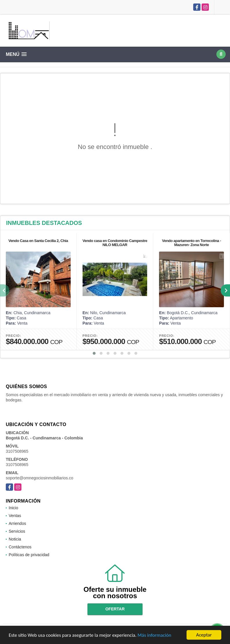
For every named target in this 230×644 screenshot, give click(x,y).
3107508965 (17, 451)
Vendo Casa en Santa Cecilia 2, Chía (38, 241)
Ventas (15, 516)
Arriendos (17, 523)
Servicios (17, 531)
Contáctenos (20, 547)
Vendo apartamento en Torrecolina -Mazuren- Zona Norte (191, 243)
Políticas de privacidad (29, 555)
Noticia (15, 539)
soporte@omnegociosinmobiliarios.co (40, 478)
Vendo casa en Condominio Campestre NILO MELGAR (115, 243)
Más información (154, 635)
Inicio (13, 508)
